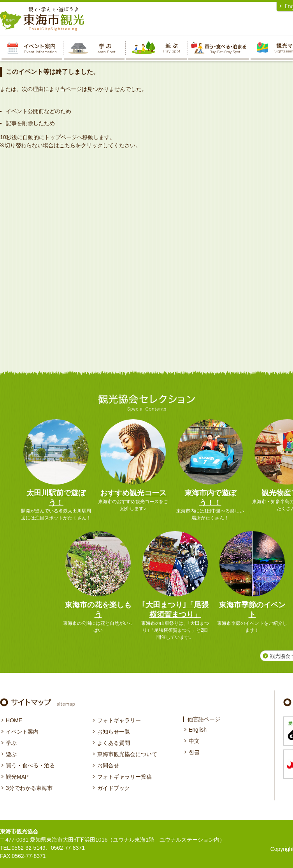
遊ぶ (11, 754)
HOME (14, 720)
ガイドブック (114, 788)
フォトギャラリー (119, 720)
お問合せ (108, 765)
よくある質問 (114, 743)
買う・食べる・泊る (30, 765)
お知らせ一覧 (114, 732)
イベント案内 (22, 732)
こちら (67, 145)
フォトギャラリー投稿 (125, 777)
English (198, 730)
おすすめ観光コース (133, 493)
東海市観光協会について (127, 754)
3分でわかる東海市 (29, 788)
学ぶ (11, 743)
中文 (194, 741)
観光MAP (17, 777)
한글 (194, 752)
